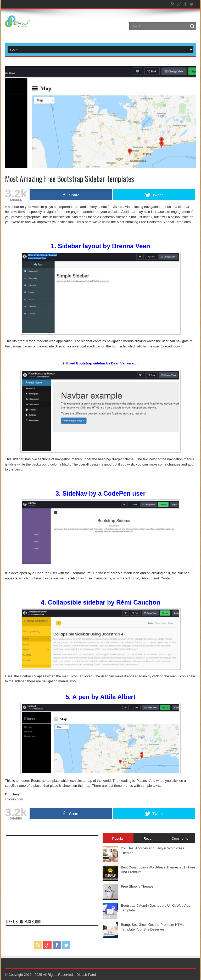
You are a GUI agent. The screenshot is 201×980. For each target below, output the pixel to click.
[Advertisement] (52, 875)
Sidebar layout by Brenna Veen (104, 246)
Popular (118, 838)
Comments (180, 838)
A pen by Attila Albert (104, 697)
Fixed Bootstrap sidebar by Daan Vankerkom (102, 363)
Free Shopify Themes (137, 886)
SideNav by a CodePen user (104, 493)
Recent (149, 838)
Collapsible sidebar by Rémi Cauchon (104, 602)
